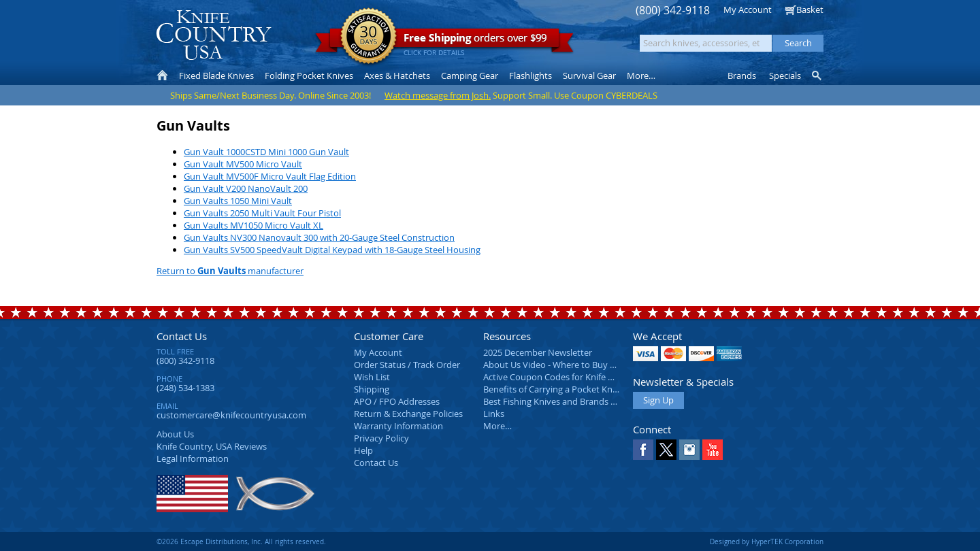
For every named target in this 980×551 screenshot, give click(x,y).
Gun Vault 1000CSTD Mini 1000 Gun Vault (266, 152)
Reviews (212, 446)
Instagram (689, 450)
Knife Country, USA (214, 35)
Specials (785, 76)
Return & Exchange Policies (408, 414)
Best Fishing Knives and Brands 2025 (556, 401)
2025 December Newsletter (538, 352)
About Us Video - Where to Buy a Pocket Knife (575, 365)
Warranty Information (398, 426)
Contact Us (182, 336)
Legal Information (193, 458)
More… (497, 426)
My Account (748, 10)
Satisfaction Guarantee (369, 37)
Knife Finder (818, 76)
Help (363, 450)
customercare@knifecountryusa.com (231, 415)
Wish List (372, 377)
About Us (175, 434)
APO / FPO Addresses (397, 401)
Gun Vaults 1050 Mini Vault (238, 201)
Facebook (643, 450)
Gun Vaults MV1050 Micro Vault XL (254, 225)
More (641, 76)
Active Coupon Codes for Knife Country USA (571, 377)
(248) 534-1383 (185, 388)
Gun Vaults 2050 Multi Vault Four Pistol (262, 213)
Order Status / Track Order (407, 365)
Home (162, 76)
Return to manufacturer (230, 271)
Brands (742, 76)
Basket (810, 10)
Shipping (372, 389)
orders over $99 (444, 41)
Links (494, 414)
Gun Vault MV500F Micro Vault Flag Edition (270, 176)
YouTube (713, 450)
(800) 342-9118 (673, 11)
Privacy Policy (381, 438)
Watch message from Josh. (438, 95)
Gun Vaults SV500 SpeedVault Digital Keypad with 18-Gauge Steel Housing (332, 250)
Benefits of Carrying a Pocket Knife (553, 389)
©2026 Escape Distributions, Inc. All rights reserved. (241, 541)
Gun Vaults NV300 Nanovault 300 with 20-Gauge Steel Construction (319, 237)
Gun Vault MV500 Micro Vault (243, 164)
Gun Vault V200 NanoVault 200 (246, 188)
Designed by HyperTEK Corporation (767, 541)
